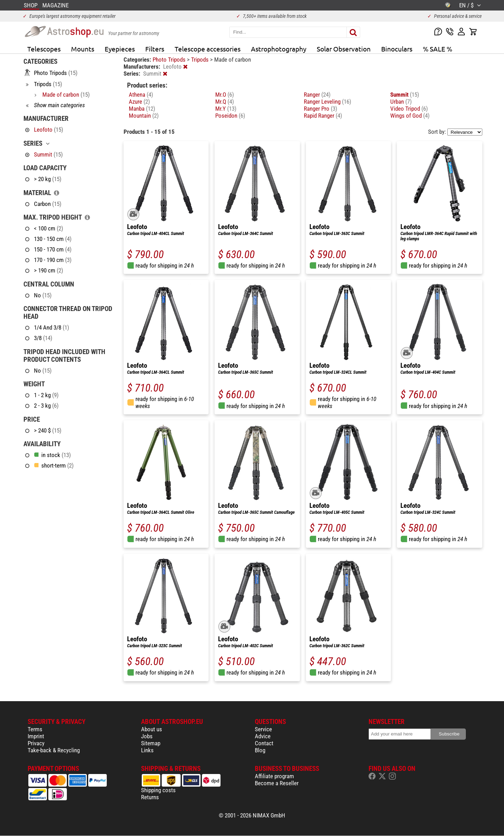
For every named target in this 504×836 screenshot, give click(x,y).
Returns (150, 797)
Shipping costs (158, 790)
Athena (141, 95)
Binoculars (397, 49)
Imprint (36, 736)
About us (152, 729)
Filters (155, 49)
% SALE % (437, 49)
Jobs (147, 736)
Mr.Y (226, 109)
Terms (35, 729)
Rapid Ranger (323, 116)
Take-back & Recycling (54, 750)
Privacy (36, 743)
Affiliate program (274, 776)
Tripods (201, 60)
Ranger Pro (320, 109)
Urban (401, 102)
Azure (139, 102)
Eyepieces (120, 49)
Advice (263, 736)
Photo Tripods (170, 60)
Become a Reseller (277, 783)
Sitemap (151, 743)
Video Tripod (409, 109)
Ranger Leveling (327, 102)
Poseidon (230, 116)
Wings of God (410, 116)
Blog (260, 750)
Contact (264, 743)
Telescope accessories (208, 49)
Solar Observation (344, 49)
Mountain (144, 116)
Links (147, 750)
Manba (142, 109)
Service (263, 729)
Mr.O (225, 95)
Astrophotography (279, 49)
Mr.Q (225, 102)
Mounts (83, 49)
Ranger (317, 95)
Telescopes (44, 49)
